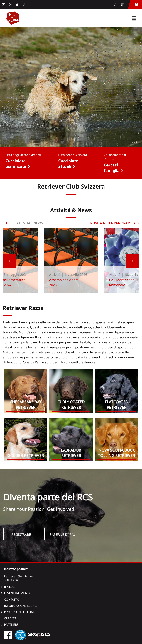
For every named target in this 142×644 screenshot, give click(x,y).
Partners (11, 625)
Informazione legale (21, 606)
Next (133, 261)
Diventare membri (18, 593)
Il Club (9, 587)
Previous (9, 261)
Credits (10, 618)
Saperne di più (62, 534)
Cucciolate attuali (68, 163)
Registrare (21, 534)
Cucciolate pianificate (16, 163)
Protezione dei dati (20, 612)
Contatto (12, 599)
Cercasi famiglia (112, 168)
